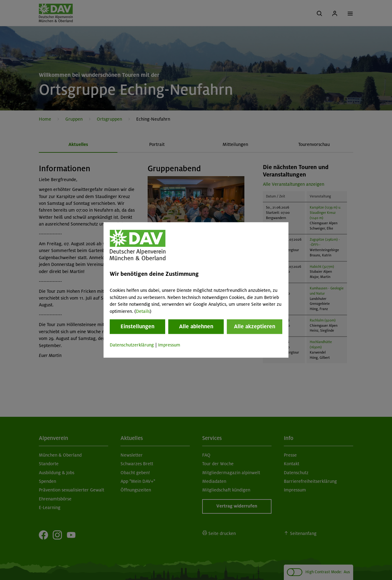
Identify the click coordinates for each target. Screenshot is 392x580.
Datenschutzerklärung (132, 345)
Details (143, 311)
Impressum (169, 345)
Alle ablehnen (196, 326)
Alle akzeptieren (255, 326)
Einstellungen (137, 326)
